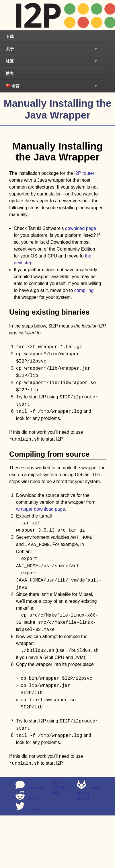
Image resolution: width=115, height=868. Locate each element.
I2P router (84, 173)
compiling (84, 290)
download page (81, 228)
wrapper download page (41, 509)
